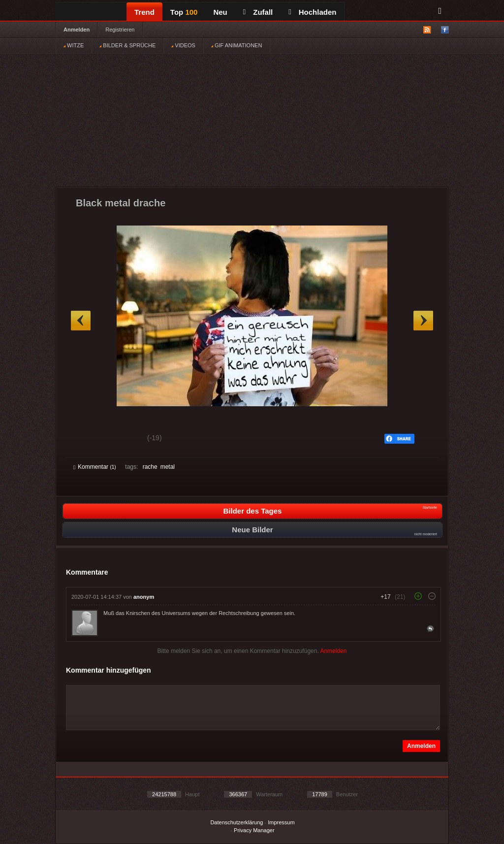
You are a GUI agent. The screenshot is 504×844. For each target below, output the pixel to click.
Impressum (281, 822)
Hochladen (312, 12)
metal (168, 467)
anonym (144, 597)
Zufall (258, 12)
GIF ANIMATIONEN (236, 45)
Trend (144, 12)
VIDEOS (183, 45)
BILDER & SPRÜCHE (127, 45)
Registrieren (120, 30)
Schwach (121, 439)
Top (184, 12)
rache (150, 467)
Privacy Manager (254, 830)
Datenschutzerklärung (236, 822)
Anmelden (77, 30)
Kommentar (95, 467)
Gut (84, 439)
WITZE (74, 45)
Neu (220, 12)
